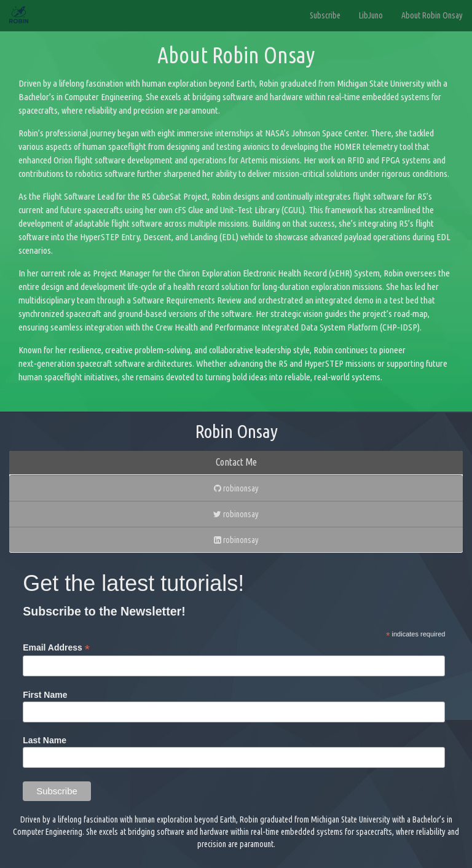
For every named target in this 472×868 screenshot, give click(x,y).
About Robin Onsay (432, 15)
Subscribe (325, 15)
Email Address (56, 648)
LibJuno (371, 15)
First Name (45, 695)
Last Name (45, 740)
